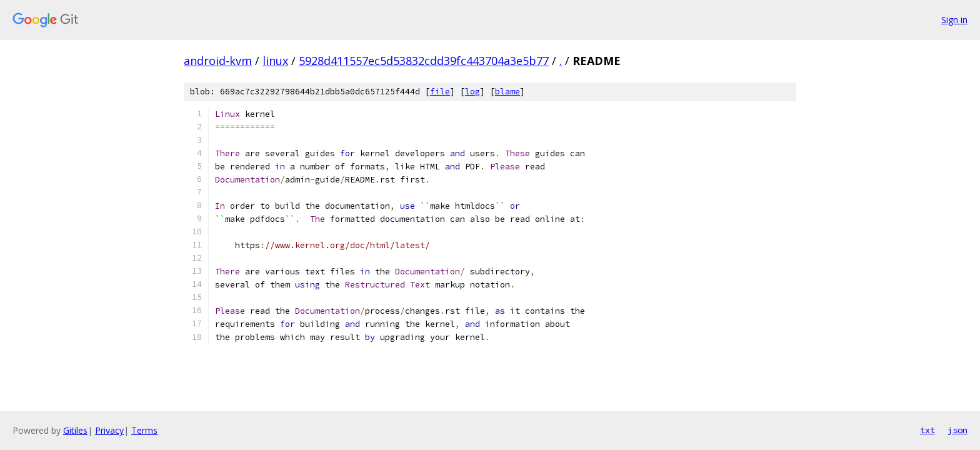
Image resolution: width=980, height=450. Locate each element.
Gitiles (75, 430)
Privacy (109, 430)
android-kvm (218, 61)
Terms (144, 430)
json (957, 430)
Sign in (954, 20)
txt (927, 430)
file (440, 92)
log (472, 92)
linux (275, 61)
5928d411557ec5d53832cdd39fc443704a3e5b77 (424, 61)
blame (507, 92)
